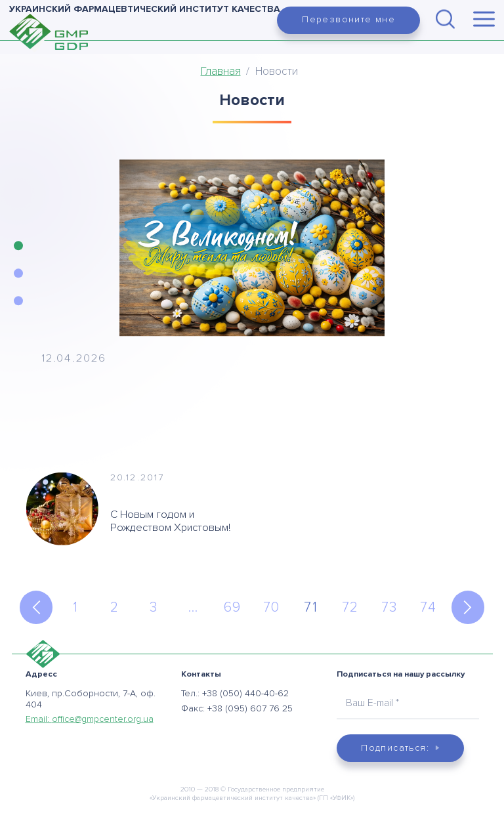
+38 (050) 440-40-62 (245, 693)
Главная (221, 71)
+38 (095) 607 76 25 (250, 708)
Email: (90, 719)
